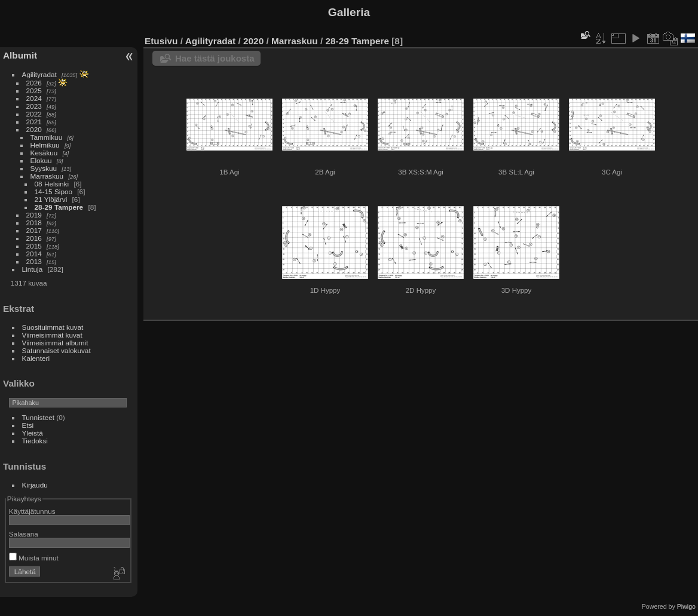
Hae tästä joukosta (215, 58)
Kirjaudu (35, 485)
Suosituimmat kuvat (53, 327)
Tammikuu (47, 137)
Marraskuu (47, 176)
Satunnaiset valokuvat (56, 350)
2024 (34, 98)
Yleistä (33, 433)
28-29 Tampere (59, 207)
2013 (34, 261)
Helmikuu (45, 145)
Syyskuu (44, 168)
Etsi (28, 425)
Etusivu (161, 41)
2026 (34, 83)
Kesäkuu (44, 153)
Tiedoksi (35, 441)
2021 (34, 122)
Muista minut (34, 558)
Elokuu (41, 160)
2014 (34, 254)
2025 (34, 91)
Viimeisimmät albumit (55, 343)
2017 (34, 230)
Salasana (24, 534)
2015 (34, 246)
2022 (34, 114)
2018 (34, 223)
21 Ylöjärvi (51, 199)
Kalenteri (36, 358)
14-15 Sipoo (53, 191)
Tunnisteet (39, 417)
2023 (34, 106)
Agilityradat (39, 74)
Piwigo (686, 606)
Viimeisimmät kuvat (52, 335)
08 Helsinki (52, 184)
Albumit (20, 55)
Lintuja (33, 269)
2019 (34, 215)
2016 (34, 238)
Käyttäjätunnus (32, 511)
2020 (34, 129)
